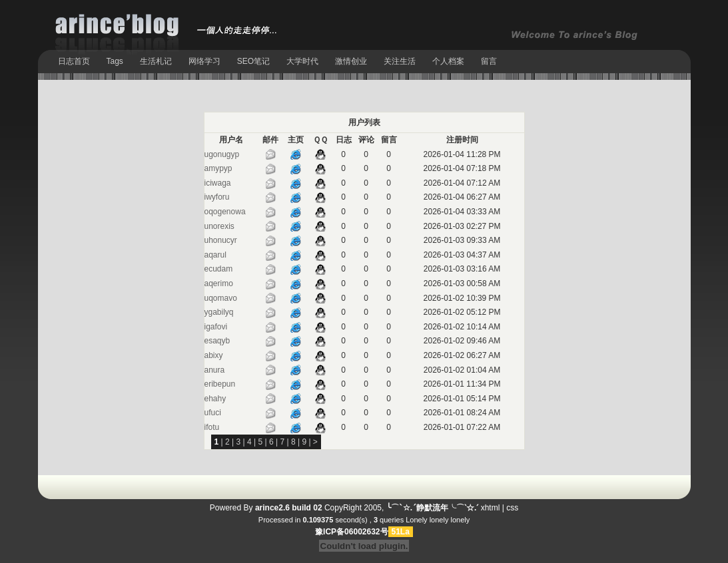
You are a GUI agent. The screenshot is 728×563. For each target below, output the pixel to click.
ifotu (212, 427)
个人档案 (448, 61)
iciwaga (218, 183)
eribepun (220, 384)
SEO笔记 (253, 61)
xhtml (491, 508)
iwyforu (217, 197)
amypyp (218, 168)
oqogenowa (225, 212)
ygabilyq (219, 312)
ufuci (213, 413)
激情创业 (351, 61)
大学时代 (302, 61)
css (512, 508)
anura (215, 370)
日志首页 (74, 61)
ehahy (215, 399)
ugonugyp (222, 154)
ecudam (219, 269)
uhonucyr (221, 240)
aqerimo (219, 283)
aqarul (215, 255)
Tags (115, 61)
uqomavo (221, 298)
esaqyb (217, 341)
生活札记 (156, 61)
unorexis (219, 226)
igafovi (216, 327)
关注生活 (400, 61)
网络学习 (204, 61)
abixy (214, 355)
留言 (489, 61)
